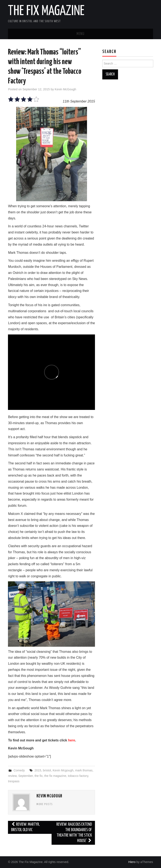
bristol (47, 770)
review (12, 776)
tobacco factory (78, 776)
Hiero (132, 862)
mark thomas (84, 770)
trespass (14, 781)
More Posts (45, 804)
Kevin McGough (65, 89)
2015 (38, 770)
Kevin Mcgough (63, 770)
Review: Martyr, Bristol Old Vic (25, 827)
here (71, 740)
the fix (39, 776)
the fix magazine (55, 776)
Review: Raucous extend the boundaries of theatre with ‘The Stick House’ (74, 833)
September (26, 776)
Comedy (19, 770)
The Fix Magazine (46, 11)
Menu (80, 34)
